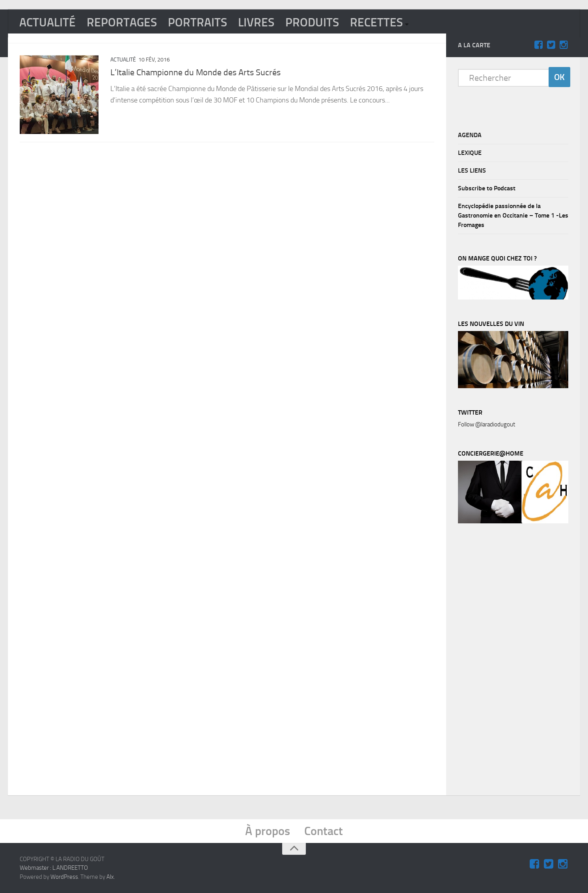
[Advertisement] (517, 661)
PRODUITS (312, 22)
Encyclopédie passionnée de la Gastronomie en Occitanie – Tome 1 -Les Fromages (513, 215)
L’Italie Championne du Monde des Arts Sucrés (195, 73)
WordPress (64, 877)
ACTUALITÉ (47, 22)
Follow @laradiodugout (487, 424)
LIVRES (256, 22)
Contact (324, 831)
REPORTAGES (122, 22)
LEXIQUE (470, 153)
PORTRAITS (197, 22)
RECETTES (376, 22)
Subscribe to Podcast (487, 188)
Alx (110, 877)
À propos (268, 831)
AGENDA (470, 135)
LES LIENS (472, 170)
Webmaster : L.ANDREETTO (54, 868)
